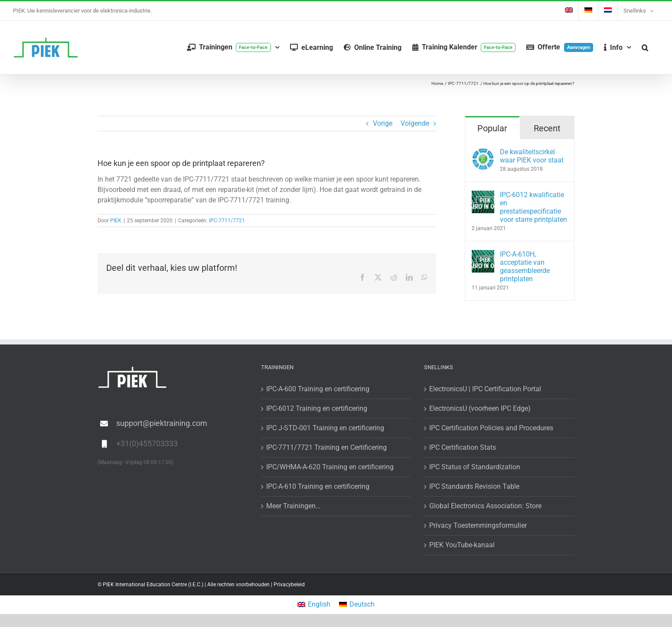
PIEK (116, 221)
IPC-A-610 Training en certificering (318, 486)
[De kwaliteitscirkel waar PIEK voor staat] (483, 153)
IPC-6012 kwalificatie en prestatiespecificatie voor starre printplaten (533, 207)
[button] (645, 47)
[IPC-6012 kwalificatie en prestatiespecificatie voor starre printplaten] (483, 196)
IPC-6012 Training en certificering (317, 408)
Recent (547, 128)
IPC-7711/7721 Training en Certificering (326, 447)
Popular (492, 128)
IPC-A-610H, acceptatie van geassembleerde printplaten (525, 266)
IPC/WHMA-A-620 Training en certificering (330, 467)
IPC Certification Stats (463, 447)
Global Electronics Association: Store (485, 506)
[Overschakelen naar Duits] (588, 11)
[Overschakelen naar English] (314, 605)
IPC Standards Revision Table (474, 486)
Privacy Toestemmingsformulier (478, 525)
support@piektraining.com (162, 423)
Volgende (415, 123)
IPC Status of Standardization (475, 467)
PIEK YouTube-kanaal (462, 545)
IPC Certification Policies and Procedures (491, 428)
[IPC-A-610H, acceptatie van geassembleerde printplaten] (483, 255)
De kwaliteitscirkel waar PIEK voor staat (532, 156)
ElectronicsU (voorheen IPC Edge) (480, 408)
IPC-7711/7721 (227, 221)
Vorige (383, 123)
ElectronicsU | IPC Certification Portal (485, 389)
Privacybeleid (289, 585)
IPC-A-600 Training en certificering (318, 389)
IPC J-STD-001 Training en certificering (325, 428)
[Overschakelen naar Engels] (569, 11)
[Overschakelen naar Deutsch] (357, 605)
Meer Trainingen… (293, 506)
